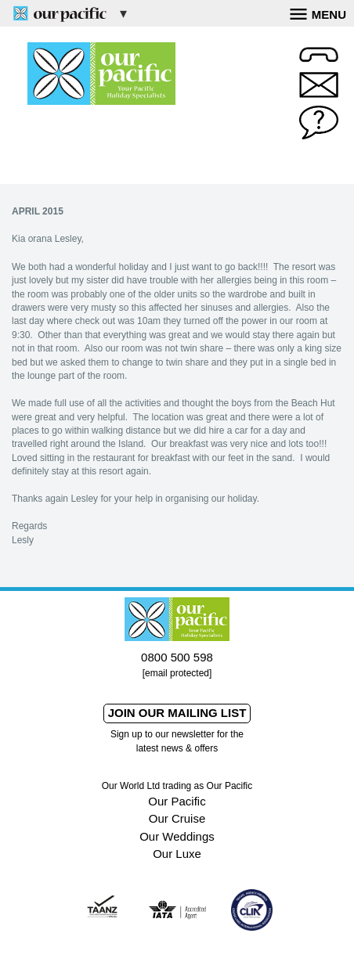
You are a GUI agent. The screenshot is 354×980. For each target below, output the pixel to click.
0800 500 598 (177, 657)
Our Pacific (177, 801)
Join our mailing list (177, 713)
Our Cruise (177, 818)
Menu (318, 13)
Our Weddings (177, 836)
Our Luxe (177, 854)
